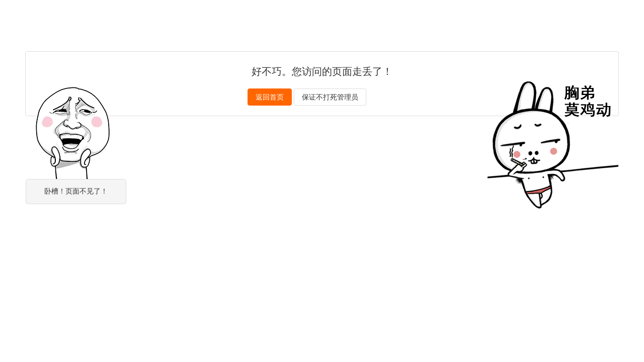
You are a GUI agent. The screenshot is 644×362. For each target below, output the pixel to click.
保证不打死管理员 (330, 97)
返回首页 (270, 97)
